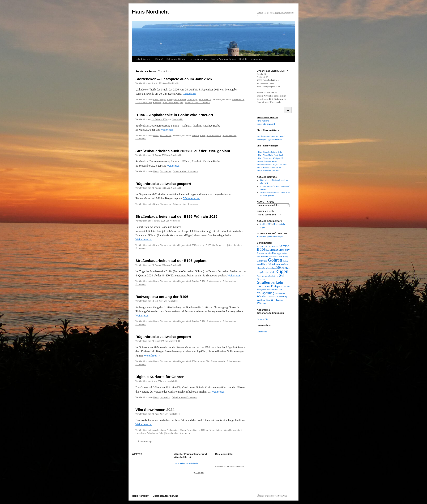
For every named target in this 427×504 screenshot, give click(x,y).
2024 (194, 361)
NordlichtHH (165, 71)
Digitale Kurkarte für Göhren (160, 377)
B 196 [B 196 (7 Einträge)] (261, 249)
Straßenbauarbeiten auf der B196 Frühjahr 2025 (176, 216)
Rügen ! (159, 59)
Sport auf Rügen (201, 430)
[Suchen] (288, 110)
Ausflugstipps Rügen (176, 99)
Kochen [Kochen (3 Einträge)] (284, 264)
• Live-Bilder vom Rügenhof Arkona (272, 164)
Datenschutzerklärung (166, 496)
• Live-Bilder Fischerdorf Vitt (269, 168)
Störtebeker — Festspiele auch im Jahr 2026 (174, 79)
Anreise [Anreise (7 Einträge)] (284, 246)
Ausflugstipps (159, 99)
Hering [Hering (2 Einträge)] (285, 261)
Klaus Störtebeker (144, 103)
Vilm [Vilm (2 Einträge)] (281, 290)
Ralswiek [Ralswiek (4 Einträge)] (270, 272)
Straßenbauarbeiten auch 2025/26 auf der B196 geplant (183, 151)
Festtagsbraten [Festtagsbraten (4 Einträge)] (280, 253)
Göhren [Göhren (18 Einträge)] (275, 260)
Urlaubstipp (192, 99)
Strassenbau (166, 136)
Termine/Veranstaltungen (223, 59)
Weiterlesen (191, 94)
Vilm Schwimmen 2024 (155, 410)
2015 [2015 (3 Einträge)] (262, 246)
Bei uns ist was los (198, 59)
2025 (194, 245)
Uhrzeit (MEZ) (199, 473)
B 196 (203, 136)
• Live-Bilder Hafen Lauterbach (270, 155)
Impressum (256, 59)
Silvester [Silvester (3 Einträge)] (261, 279)
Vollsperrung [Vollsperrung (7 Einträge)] (266, 293)
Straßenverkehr (214, 136)
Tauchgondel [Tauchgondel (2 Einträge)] (262, 290)
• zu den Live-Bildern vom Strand (271, 136)
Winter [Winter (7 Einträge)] (261, 303)
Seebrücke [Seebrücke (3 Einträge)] (274, 276)
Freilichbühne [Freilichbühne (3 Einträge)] (263, 257)
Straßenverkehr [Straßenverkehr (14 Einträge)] (270, 282)
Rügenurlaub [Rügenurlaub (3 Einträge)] (263, 276)
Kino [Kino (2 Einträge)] (259, 264)
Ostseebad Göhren (176, 59)
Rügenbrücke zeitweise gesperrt (163, 184)
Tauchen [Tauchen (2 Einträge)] (287, 286)
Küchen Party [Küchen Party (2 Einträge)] (262, 268)
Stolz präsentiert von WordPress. (274, 496)
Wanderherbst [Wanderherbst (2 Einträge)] (280, 293)
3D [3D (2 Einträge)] (258, 246)
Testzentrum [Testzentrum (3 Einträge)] (273, 290)
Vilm (162, 433)
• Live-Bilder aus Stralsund (268, 171)
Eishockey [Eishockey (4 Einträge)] (284, 250)
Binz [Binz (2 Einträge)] (267, 250)
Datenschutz (262, 332)
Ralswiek (157, 103)
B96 (208, 361)
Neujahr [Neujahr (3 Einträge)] (261, 272)
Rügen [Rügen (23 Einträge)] (282, 271)
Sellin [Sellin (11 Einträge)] (284, 275)
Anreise (195, 136)
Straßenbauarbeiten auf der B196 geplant (171, 261)
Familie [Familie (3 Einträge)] (268, 253)
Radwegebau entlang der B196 (162, 297)
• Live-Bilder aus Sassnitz (268, 161)
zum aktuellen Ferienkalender (186, 463)
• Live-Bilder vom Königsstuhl (270, 158)
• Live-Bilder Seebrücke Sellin (270, 152)
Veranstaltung (205, 99)
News (156, 136)
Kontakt (243, 59)
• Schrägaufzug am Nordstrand (270, 140)
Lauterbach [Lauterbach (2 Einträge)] (272, 268)
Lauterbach (141, 433)
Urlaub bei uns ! (144, 59)
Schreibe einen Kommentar (198, 103)
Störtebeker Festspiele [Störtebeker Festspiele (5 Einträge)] (270, 286)
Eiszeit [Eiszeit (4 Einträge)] (260, 253)
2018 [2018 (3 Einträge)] (271, 246)
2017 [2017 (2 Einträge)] (266, 246)
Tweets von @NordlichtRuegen (270, 237)
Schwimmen (153, 433)
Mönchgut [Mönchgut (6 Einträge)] (283, 268)
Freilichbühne (238, 99)
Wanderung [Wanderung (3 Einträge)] (282, 297)
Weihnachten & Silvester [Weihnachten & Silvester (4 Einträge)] (270, 300)
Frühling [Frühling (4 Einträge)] (283, 256)
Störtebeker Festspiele (173, 103)
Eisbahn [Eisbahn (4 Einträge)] (274, 250)
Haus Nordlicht (150, 12)
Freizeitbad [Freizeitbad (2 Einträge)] (274, 257)
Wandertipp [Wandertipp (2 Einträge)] (272, 297)
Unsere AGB (262, 319)
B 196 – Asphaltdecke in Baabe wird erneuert (174, 115)
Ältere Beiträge (144, 442)
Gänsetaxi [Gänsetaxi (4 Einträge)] (262, 261)
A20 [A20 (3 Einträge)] (276, 246)
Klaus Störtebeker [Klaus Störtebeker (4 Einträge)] (270, 264)
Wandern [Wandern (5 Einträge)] (262, 296)
